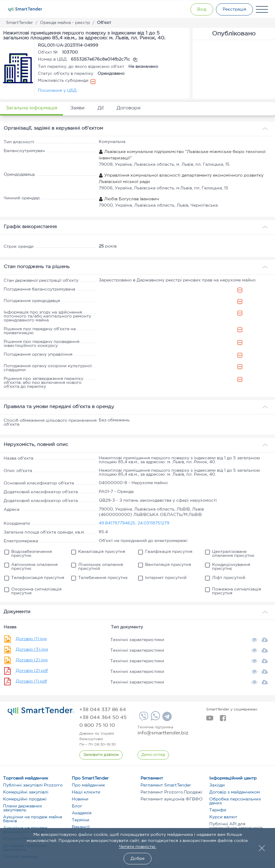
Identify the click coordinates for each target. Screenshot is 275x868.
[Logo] (25, 9)
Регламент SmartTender (166, 785)
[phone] (103, 710)
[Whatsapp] (155, 719)
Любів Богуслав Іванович (129, 199)
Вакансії (81, 827)
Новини (80, 799)
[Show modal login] (201, 9)
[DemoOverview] (153, 755)
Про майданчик (88, 785)
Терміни (81, 820)
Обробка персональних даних (235, 801)
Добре (137, 859)
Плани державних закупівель (23, 808)
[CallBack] (101, 755)
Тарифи (218, 810)
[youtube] (210, 720)
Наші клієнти (86, 792)
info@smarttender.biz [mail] (163, 733)
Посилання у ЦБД (57, 91)
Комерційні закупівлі (26, 792)
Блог (77, 806)
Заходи (217, 785)
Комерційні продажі (25, 799)
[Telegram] (166, 719)
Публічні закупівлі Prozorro (33, 785)
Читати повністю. (138, 847)
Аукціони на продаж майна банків (33, 819)
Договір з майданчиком (235, 792)
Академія (82, 813)
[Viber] (143, 719)
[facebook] (223, 720)
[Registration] (234, 9)
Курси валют (223, 817)
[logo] (40, 711)
